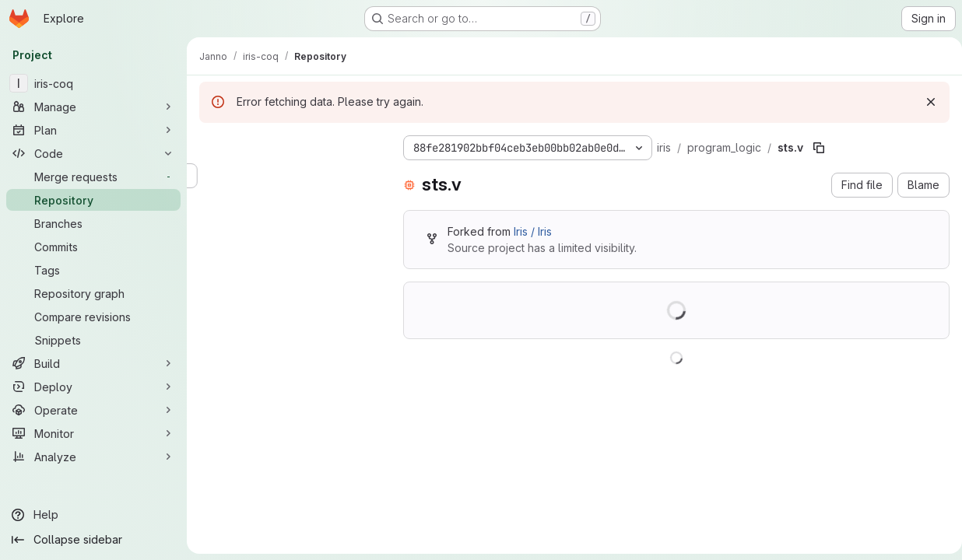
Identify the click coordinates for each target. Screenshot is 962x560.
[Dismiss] (928, 102)
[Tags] (93, 270)
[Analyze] (93, 457)
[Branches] (93, 223)
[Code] (93, 153)
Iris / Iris (530, 231)
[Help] (93, 515)
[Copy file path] (816, 148)
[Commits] (93, 247)
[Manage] (93, 107)
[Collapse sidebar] (93, 540)
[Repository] (93, 200)
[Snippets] (93, 340)
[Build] (93, 363)
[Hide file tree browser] (209, 145)
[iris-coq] (93, 83)
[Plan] (93, 130)
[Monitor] (93, 433)
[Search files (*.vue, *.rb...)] (286, 176)
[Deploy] (93, 387)
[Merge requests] (93, 177)
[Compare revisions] (93, 317)
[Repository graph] (93, 293)
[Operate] (93, 410)
